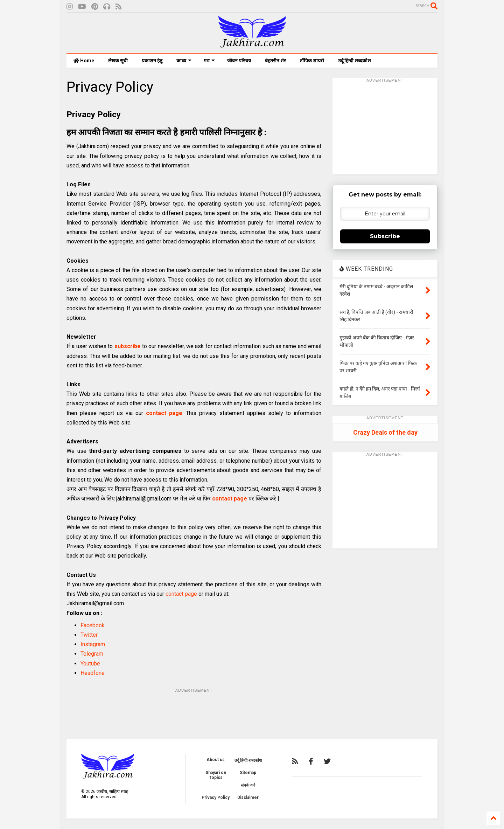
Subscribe (385, 236)
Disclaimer (248, 797)
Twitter (89, 635)
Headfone (93, 673)
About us (216, 760)
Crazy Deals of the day (385, 432)
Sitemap (248, 773)
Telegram (92, 654)
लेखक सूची (118, 61)
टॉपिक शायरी (312, 61)
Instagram (93, 644)
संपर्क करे (248, 785)
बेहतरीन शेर (275, 61)
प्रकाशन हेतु (152, 61)
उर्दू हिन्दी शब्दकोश (355, 61)
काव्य (184, 61)
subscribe (128, 346)
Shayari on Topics (216, 775)
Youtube (90, 664)
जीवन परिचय (239, 61)
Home (84, 61)
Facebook (93, 625)
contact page (164, 413)
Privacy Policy (216, 797)
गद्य (209, 61)
